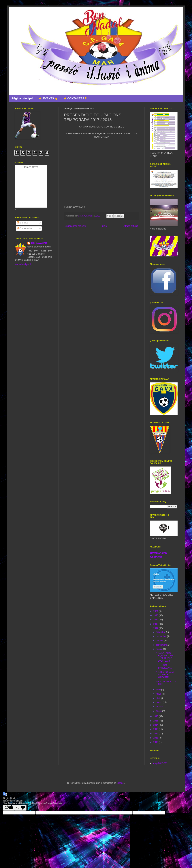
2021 (156, 611)
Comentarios (24, 228)
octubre (160, 641)
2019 (156, 620)
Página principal (22, 98)
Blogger (121, 783)
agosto (160, 649)
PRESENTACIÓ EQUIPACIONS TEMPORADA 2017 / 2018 (164, 657)
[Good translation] (9, 808)
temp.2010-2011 (161, 763)
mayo (159, 694)
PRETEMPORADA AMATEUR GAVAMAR (165, 675)
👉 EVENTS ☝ (48, 98)
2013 (156, 729)
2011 (156, 738)
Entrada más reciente (75, 226)
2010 (156, 742)
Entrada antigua (130, 226)
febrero (160, 707)
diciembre (161, 632)
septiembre (162, 645)
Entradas (22, 223)
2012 (156, 734)
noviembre (161, 636)
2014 (156, 725)
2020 (156, 615)
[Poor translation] (21, 808)
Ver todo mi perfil (23, 264)
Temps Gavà (31, 167)
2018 (156, 624)
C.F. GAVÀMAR (39, 243)
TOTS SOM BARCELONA (164, 666)
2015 (156, 721)
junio (159, 690)
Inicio (104, 226)
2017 (156, 628)
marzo (159, 702)
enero (159, 711)
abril (158, 698)
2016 (156, 716)
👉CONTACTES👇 (76, 98)
